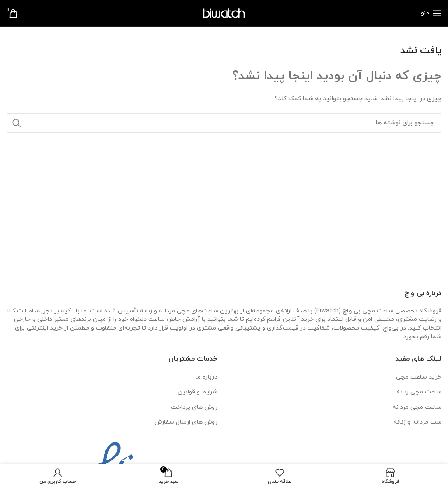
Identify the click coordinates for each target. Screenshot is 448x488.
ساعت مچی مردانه (417, 407)
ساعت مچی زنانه (419, 392)
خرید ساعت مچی (419, 377)
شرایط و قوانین (198, 392)
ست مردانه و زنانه (417, 422)
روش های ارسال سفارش (186, 422)
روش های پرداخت (194, 407)
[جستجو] (224, 123)
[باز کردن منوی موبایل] (431, 13)
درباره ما (206, 377)
